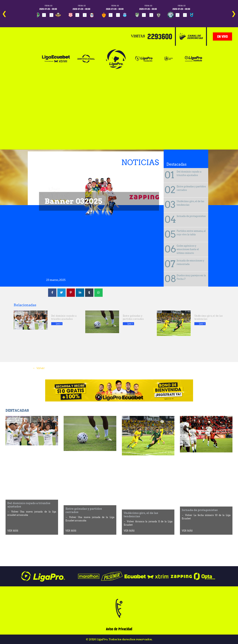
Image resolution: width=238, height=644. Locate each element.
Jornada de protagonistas (191, 216)
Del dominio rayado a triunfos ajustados (189, 174)
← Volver (39, 368)
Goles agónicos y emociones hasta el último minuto (188, 249)
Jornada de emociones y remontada (190, 262)
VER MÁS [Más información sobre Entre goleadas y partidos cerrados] (71, 531)
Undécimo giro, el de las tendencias (190, 203)
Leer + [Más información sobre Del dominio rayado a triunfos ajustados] (59, 324)
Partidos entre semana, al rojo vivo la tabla (191, 233)
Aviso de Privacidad (119, 629)
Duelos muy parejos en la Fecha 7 (191, 277)
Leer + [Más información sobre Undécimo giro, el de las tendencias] (202, 324)
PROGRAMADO (43, 20)
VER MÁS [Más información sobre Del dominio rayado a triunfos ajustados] (13, 531)
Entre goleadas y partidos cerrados (191, 188)
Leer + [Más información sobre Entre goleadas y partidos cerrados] (130, 324)
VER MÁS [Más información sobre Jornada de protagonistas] (187, 531)
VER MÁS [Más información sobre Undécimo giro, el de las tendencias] (129, 531)
